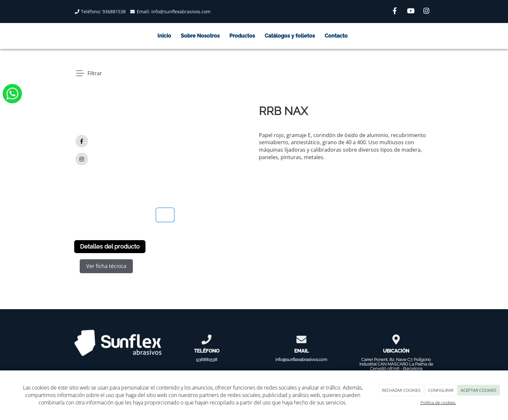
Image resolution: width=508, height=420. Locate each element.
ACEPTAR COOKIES (479, 390)
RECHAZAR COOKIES (401, 390)
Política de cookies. (438, 402)
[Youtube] (410, 12)
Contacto (336, 36)
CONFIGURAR (441, 390)
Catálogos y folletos (290, 36)
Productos (242, 36)
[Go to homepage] (68, 36)
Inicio (164, 36)
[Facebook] (395, 12)
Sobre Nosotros (200, 36)
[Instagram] (426, 12)
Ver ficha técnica (106, 266)
